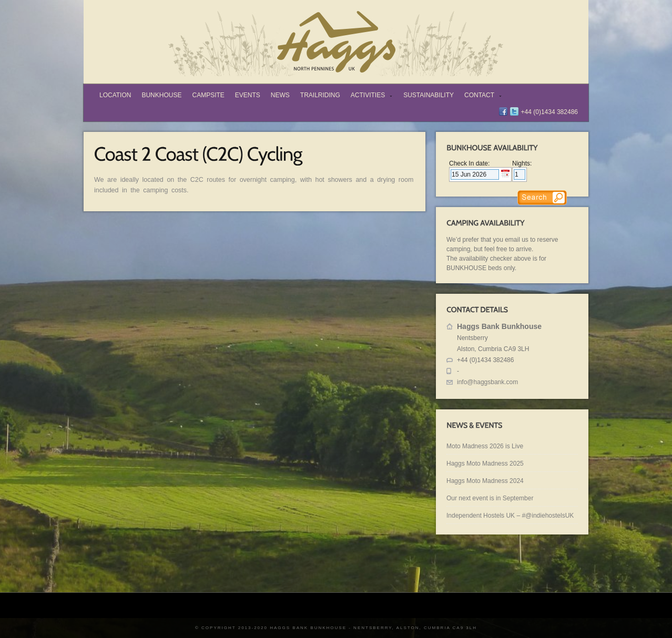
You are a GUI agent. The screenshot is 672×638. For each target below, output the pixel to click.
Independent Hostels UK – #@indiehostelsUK (510, 516)
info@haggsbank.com (487, 382)
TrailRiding (320, 95)
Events (248, 95)
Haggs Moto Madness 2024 (485, 481)
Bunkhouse (161, 95)
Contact (481, 96)
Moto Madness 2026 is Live (485, 446)
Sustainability (429, 95)
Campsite (208, 95)
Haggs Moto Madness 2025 (485, 464)
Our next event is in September (490, 498)
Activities (369, 96)
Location (115, 95)
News (280, 95)
